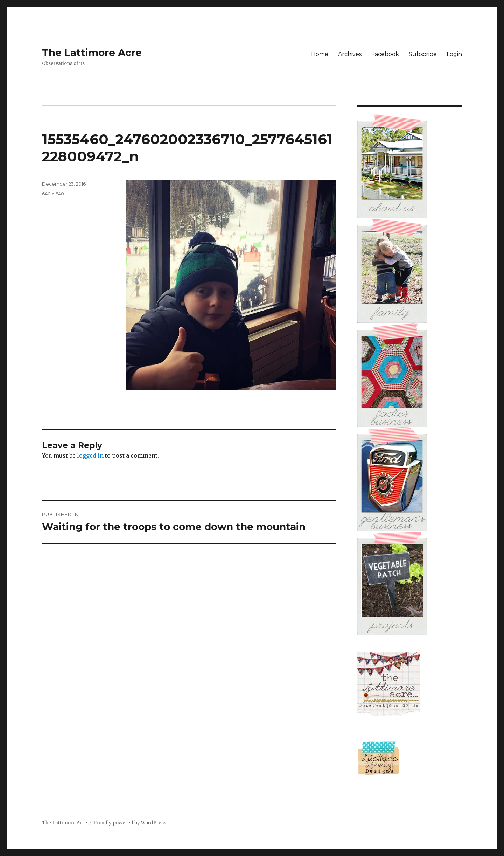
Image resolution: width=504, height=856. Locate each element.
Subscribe (423, 54)
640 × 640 (53, 194)
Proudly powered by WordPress (130, 823)
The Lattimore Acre (92, 53)
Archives (350, 54)
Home (320, 54)
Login (454, 54)
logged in (90, 455)
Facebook (385, 54)
